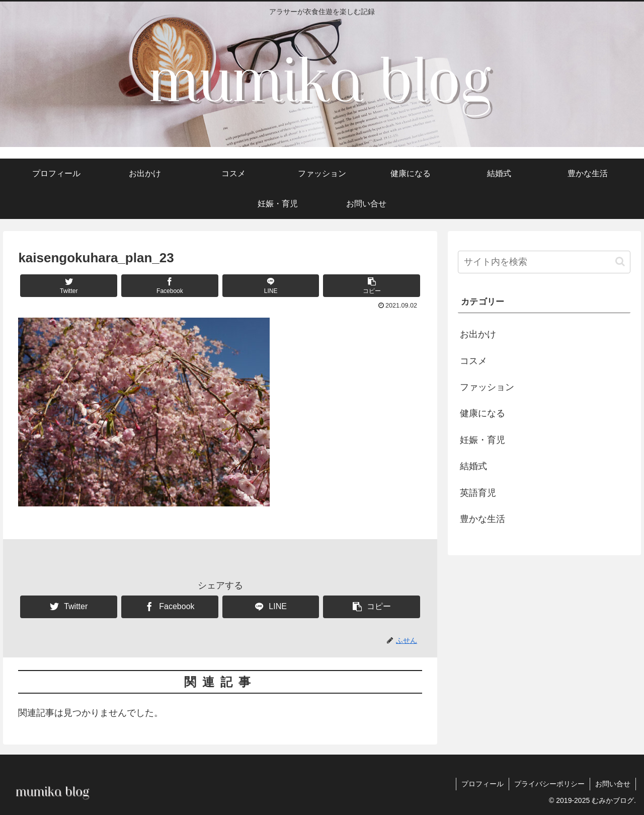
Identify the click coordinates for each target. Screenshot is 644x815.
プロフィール (482, 784)
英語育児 (478, 493)
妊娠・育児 (482, 440)
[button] (372, 286)
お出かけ (478, 334)
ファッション (487, 387)
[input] (544, 262)
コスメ (473, 361)
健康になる (482, 413)
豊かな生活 (482, 519)
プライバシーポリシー (549, 784)
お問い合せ (613, 784)
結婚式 (473, 466)
